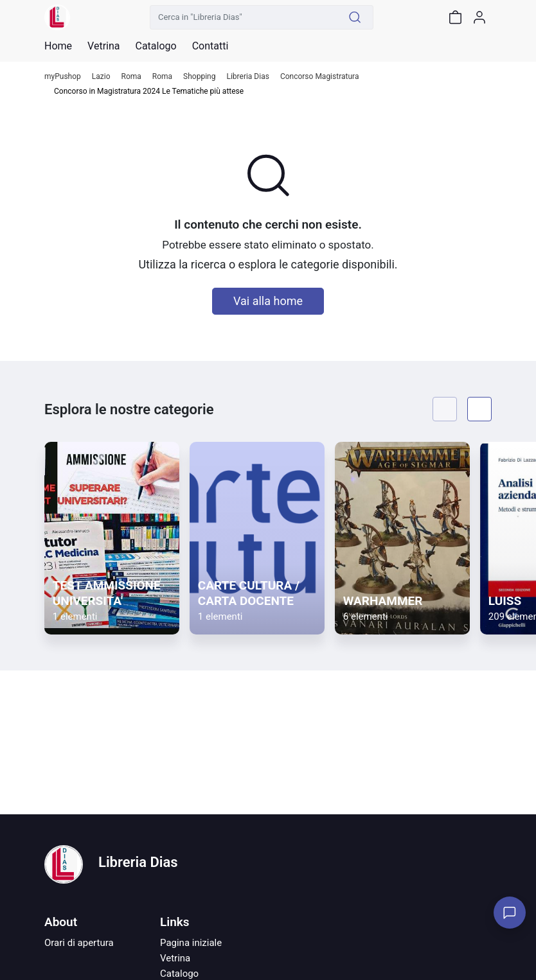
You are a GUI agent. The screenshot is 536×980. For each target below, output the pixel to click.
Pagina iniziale (191, 943)
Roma (131, 77)
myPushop (63, 77)
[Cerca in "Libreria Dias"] (244, 17)
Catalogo (156, 46)
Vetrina (175, 958)
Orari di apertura (79, 943)
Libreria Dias (247, 77)
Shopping (199, 77)
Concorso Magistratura (320, 77)
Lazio (101, 77)
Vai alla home (268, 301)
